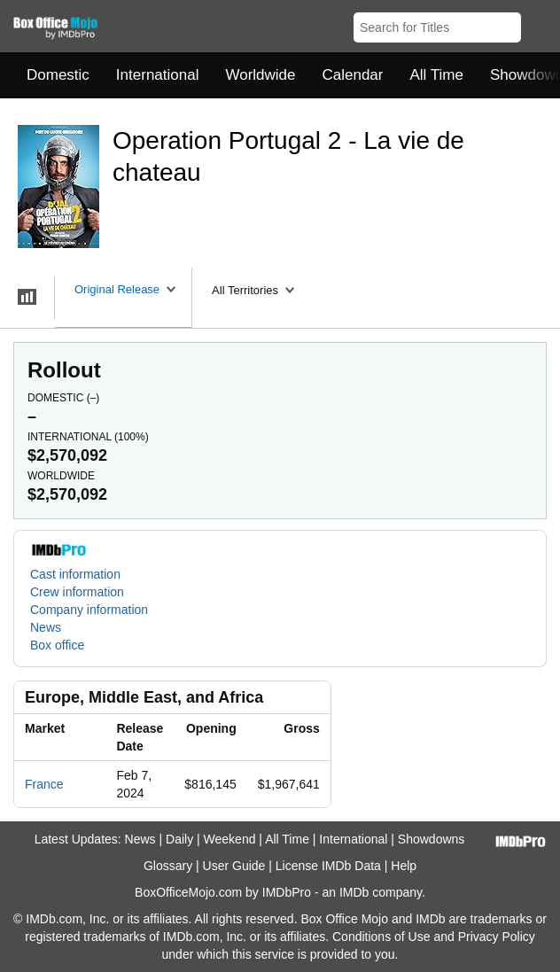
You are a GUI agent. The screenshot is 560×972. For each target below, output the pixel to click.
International (158, 75)
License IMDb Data (328, 866)
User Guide (234, 866)
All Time (437, 75)
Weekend (230, 839)
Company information (89, 610)
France (44, 784)
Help (404, 866)
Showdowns (432, 839)
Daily (179, 839)
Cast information (75, 574)
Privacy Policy (497, 937)
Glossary (168, 866)
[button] (538, 24)
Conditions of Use (381, 937)
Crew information (77, 592)
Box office (57, 645)
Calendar (353, 75)
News (46, 627)
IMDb (354, 892)
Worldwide (260, 75)
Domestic (58, 75)
